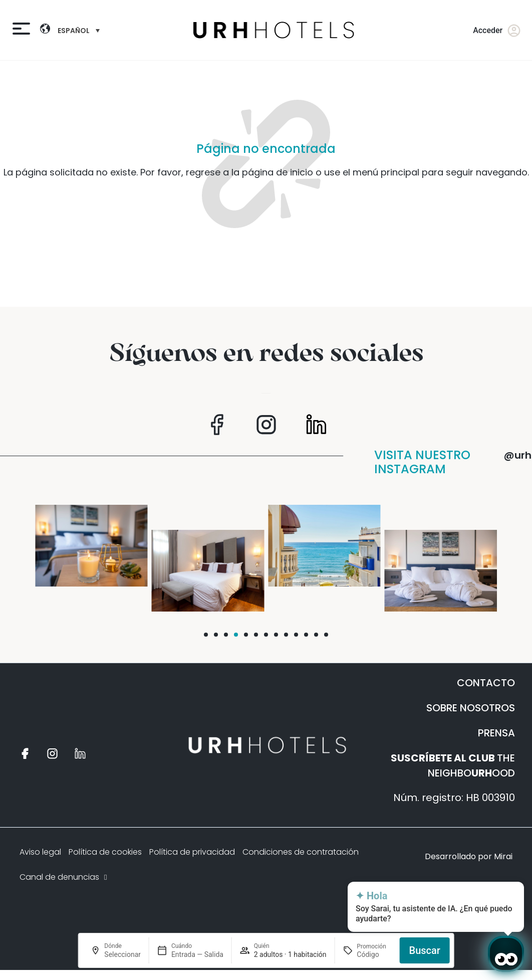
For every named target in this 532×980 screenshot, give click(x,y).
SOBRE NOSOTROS (471, 708)
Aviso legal (40, 852)
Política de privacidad (192, 852)
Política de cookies (105, 852)
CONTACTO (486, 683)
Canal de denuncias (64, 877)
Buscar (425, 950)
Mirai (503, 856)
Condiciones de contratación (301, 852)
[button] (206, 635)
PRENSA (496, 733)
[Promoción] (374, 954)
